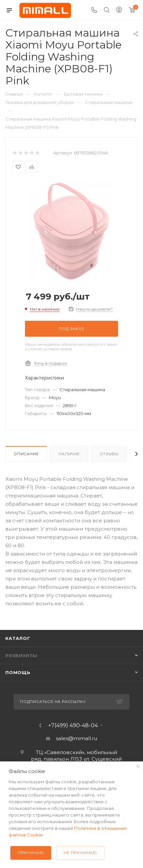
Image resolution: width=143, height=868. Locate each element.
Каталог (18, 638)
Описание (26, 454)
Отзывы (109, 454)
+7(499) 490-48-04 (73, 726)
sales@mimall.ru (76, 738)
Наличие (69, 454)
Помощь (18, 672)
